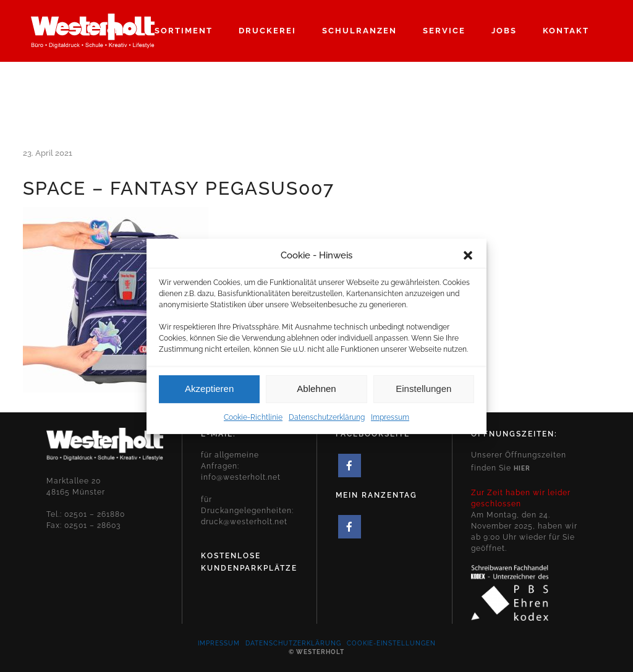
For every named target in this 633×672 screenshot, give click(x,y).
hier (522, 468)
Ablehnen (316, 397)
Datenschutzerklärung (327, 426)
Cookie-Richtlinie (253, 426)
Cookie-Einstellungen (391, 643)
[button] (468, 264)
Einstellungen (423, 397)
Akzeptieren (209, 397)
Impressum (390, 426)
